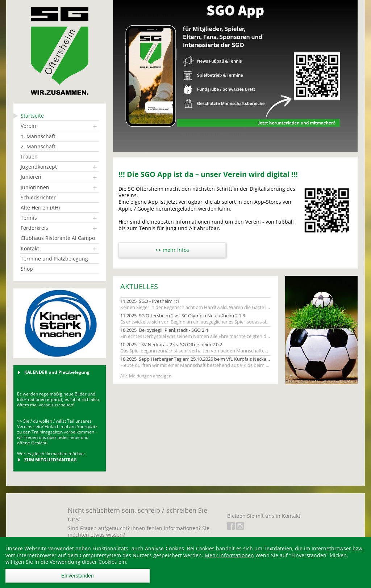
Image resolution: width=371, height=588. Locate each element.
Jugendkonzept (39, 167)
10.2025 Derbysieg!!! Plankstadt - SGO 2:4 (164, 330)
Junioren (31, 177)
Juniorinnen (35, 187)
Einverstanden (78, 576)
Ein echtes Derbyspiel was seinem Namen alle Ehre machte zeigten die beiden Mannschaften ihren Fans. (195, 336)
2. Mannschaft (38, 146)
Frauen (29, 156)
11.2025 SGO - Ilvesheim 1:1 (150, 301)
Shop (27, 269)
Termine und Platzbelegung (54, 259)
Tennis (29, 218)
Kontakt (30, 248)
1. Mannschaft (38, 136)
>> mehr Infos (172, 250)
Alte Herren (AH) (40, 208)
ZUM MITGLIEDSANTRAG (51, 460)
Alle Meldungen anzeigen (146, 376)
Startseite (32, 116)
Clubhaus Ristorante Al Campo (58, 238)
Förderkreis (34, 228)
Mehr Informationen (229, 555)
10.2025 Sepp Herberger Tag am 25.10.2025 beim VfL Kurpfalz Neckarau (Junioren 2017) (195, 359)
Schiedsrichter (38, 197)
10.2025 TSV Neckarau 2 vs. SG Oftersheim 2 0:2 (171, 345)
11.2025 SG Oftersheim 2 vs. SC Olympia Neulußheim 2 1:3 (183, 316)
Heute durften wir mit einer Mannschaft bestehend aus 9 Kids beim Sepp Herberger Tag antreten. (195, 365)
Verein (28, 126)
